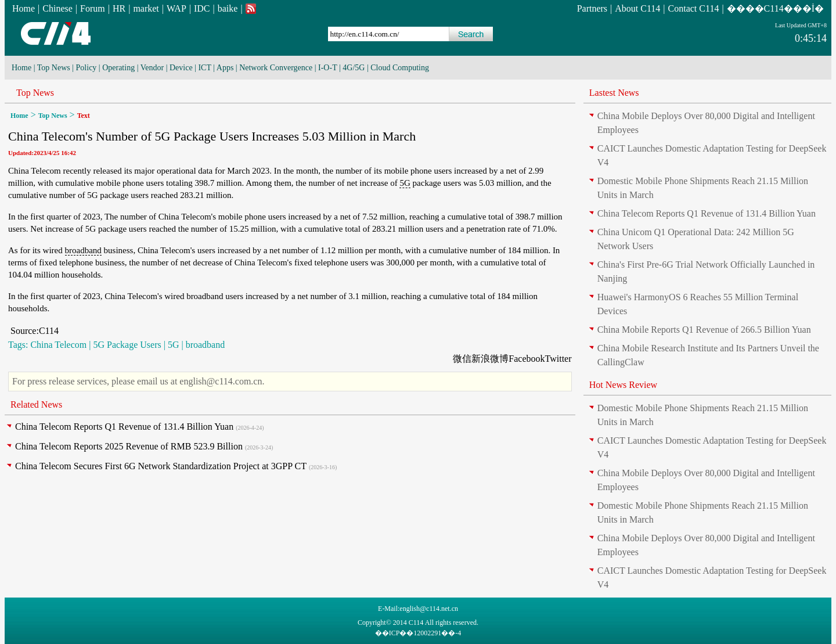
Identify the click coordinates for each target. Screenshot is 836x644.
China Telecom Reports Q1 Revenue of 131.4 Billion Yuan (124, 427)
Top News (54, 68)
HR (119, 8)
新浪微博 (490, 359)
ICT (204, 68)
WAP (176, 8)
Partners (592, 8)
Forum (93, 8)
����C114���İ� (775, 8)
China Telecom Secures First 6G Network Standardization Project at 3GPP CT (161, 466)
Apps (225, 68)
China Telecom (58, 345)
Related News (36, 404)
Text (84, 116)
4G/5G (354, 68)
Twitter (558, 359)
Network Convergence (276, 68)
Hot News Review (623, 385)
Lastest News (614, 93)
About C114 (637, 8)
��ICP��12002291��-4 (418, 633)
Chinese (57, 8)
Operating (118, 68)
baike (228, 8)
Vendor (152, 68)
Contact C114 (694, 8)
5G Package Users (127, 345)
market (146, 8)
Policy (87, 68)
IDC (202, 8)
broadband (83, 250)
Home (24, 8)
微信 (462, 359)
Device (181, 68)
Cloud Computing (400, 68)
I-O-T (327, 68)
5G (405, 183)
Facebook (527, 359)
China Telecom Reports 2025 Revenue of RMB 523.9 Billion (129, 446)
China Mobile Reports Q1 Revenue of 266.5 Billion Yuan (704, 330)
